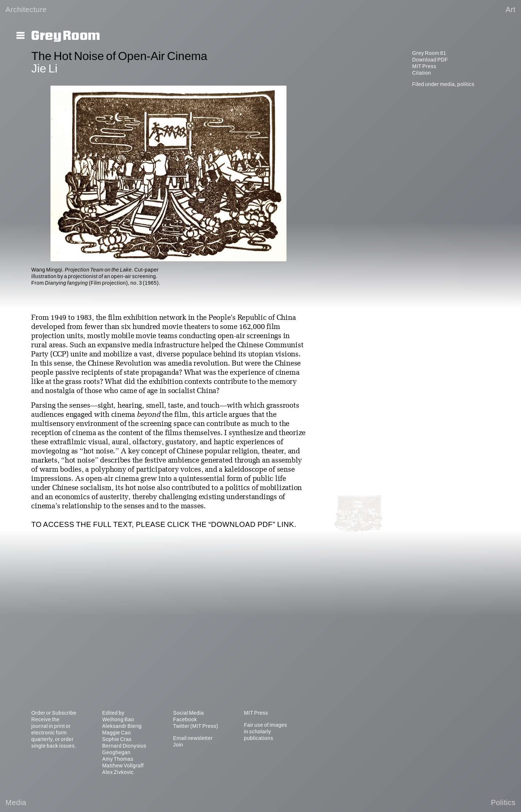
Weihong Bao (118, 719)
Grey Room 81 (429, 53)
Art (511, 10)
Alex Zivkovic (118, 772)
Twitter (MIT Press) (196, 726)
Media (16, 802)
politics (466, 84)
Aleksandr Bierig (122, 726)
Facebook (185, 719)
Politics (503, 802)
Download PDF (430, 60)
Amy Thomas (118, 759)
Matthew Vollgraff (123, 766)
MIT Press (424, 66)
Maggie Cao (117, 733)
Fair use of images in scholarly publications (266, 731)
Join (178, 745)
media (447, 84)
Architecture (26, 10)
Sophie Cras (117, 739)
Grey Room (66, 36)
